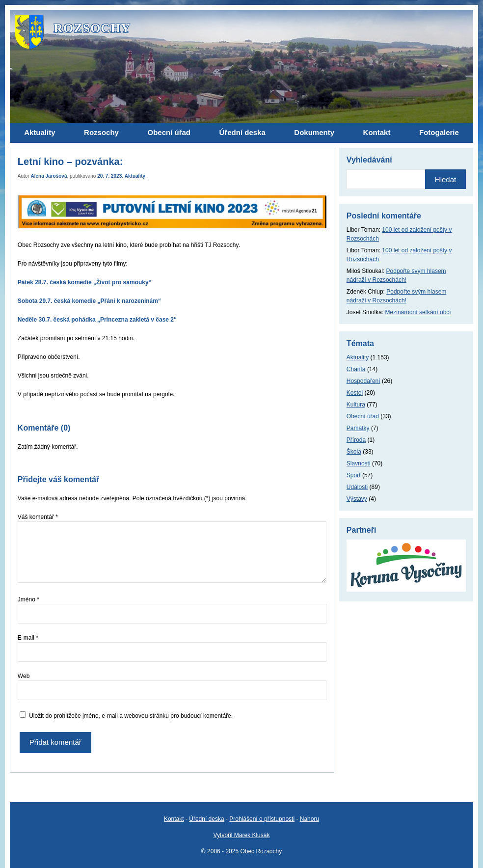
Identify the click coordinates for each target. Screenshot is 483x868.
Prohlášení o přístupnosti (262, 819)
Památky (358, 428)
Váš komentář (38, 517)
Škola (354, 452)
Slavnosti (359, 463)
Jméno (28, 599)
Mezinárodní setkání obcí (418, 312)
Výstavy (357, 499)
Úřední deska (206, 819)
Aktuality (135, 176)
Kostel (355, 393)
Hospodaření (363, 381)
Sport (354, 475)
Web (24, 676)
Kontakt (174, 819)
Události (357, 487)
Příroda (356, 440)
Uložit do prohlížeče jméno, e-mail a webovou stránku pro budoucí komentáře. (131, 716)
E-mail (28, 638)
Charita (356, 369)
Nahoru (309, 819)
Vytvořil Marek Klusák (242, 835)
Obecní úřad (363, 416)
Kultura (356, 405)
